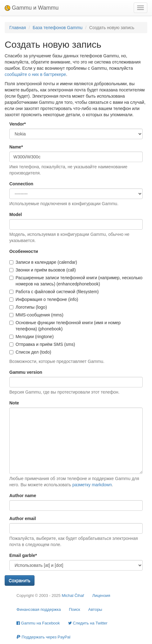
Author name (23, 496)
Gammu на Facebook (38, 623)
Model (16, 214)
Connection (21, 184)
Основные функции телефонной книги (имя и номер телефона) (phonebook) (65, 326)
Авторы (95, 609)
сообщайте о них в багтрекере (35, 74)
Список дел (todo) (30, 352)
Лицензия (101, 595)
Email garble (23, 555)
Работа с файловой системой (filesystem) (54, 292)
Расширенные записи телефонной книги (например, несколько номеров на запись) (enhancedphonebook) (76, 281)
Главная (18, 28)
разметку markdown (92, 485)
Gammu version (26, 372)
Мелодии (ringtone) (32, 337)
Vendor (18, 124)
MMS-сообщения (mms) (36, 315)
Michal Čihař (73, 595)
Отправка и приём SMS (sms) (42, 344)
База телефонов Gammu (58, 28)
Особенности (24, 251)
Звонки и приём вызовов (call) (43, 270)
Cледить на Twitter (88, 623)
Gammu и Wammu (32, 8)
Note (14, 403)
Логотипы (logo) (28, 307)
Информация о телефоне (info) (44, 299)
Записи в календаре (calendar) (43, 262)
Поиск (75, 609)
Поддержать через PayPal (43, 637)
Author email (23, 518)
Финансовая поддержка (39, 609)
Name (16, 147)
